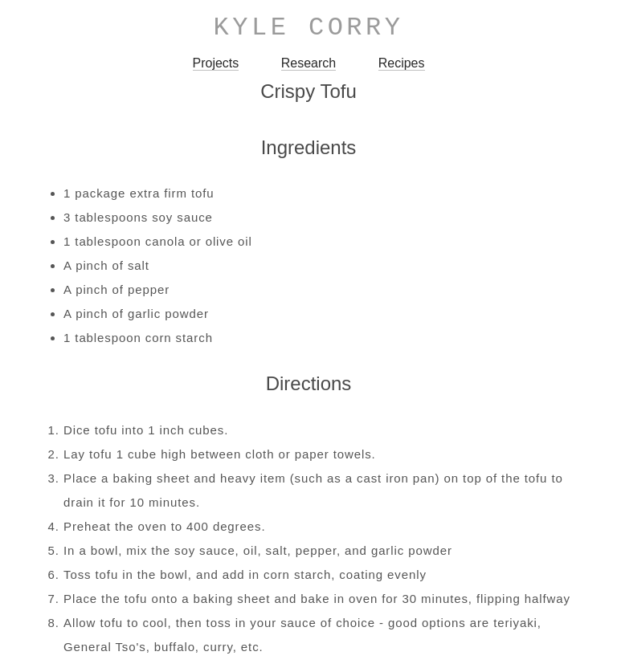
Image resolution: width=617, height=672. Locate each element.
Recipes (402, 63)
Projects (216, 63)
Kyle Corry (309, 28)
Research (308, 63)
